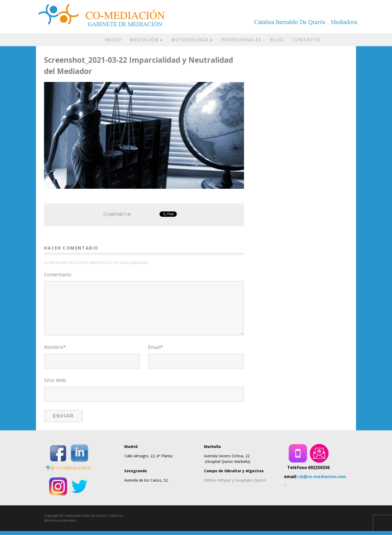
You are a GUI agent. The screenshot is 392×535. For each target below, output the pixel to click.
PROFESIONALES (241, 40)
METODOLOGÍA (190, 40)
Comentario (58, 274)
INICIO (113, 40)
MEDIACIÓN (144, 40)
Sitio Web (55, 384)
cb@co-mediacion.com (322, 481)
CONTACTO (306, 40)
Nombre (55, 351)
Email (156, 351)
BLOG (277, 40)
